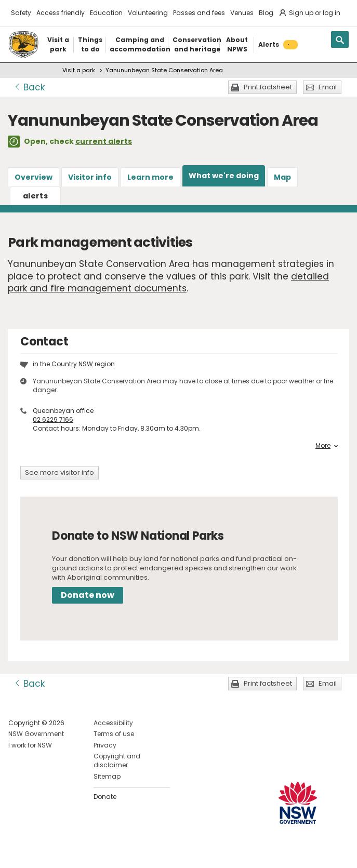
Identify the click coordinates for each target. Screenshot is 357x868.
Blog (266, 13)
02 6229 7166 (53, 419)
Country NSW (72, 364)
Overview (34, 177)
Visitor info (90, 177)
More (327, 446)
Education (106, 13)
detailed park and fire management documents (168, 283)
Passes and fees (199, 13)
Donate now (88, 595)
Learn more (150, 177)
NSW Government (36, 734)
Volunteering (148, 13)
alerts (35, 196)
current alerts (104, 141)
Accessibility (113, 723)
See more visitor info (59, 472)
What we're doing (224, 176)
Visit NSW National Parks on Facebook (18, 852)
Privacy (105, 745)
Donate (105, 797)
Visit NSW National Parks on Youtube (63, 852)
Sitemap (107, 776)
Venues (242, 13)
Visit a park (79, 70)
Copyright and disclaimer (117, 760)
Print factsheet (268, 87)
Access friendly (61, 13)
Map (282, 177)
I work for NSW (30, 745)
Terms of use (114, 734)
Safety (21, 13)
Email (328, 87)
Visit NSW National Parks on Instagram (40, 852)
